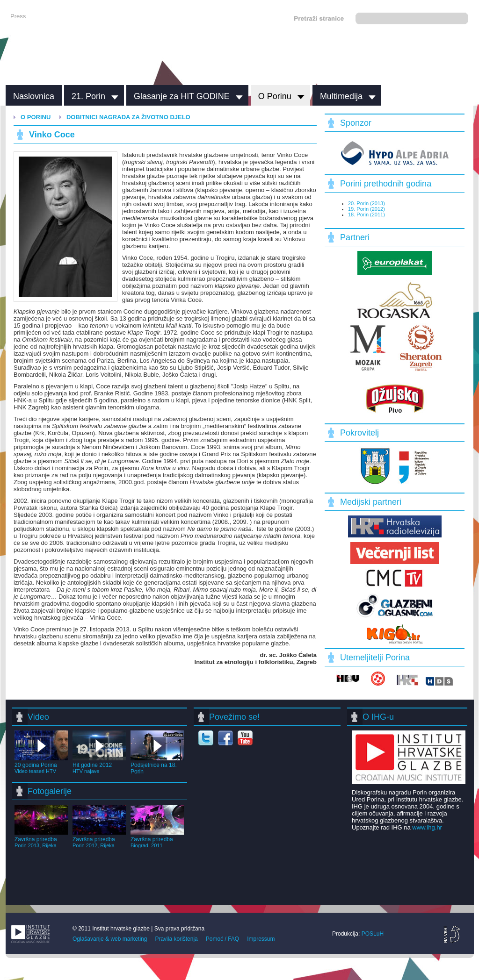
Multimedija (341, 96)
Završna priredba (41, 839)
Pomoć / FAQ (222, 939)
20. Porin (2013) (367, 203)
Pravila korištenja (176, 939)
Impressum (261, 939)
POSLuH (373, 934)
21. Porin (88, 96)
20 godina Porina (41, 765)
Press (18, 16)
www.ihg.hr (427, 827)
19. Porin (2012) (367, 209)
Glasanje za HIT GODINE (182, 96)
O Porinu (275, 96)
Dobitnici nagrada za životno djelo (128, 117)
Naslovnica (34, 96)
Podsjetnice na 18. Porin (157, 765)
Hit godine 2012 (99, 765)
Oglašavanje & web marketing (110, 939)
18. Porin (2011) (367, 215)
